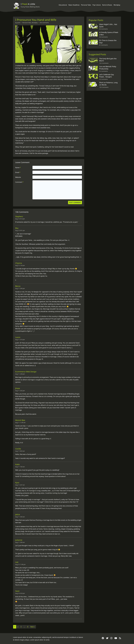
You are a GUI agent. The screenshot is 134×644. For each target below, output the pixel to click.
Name (18, 168)
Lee (17, 562)
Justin (19, 23)
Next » (33, 627)
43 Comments (103, 79)
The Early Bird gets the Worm (108, 60)
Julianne (19, 540)
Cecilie (18, 449)
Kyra (17, 483)
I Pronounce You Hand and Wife (36, 20)
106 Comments (44, 23)
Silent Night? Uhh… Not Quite (108, 25)
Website (18, 177)
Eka (17, 228)
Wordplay (117, 5)
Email (18, 172)
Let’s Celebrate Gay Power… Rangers (107, 76)
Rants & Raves (107, 5)
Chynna (19, 263)
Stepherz (19, 216)
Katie (17, 464)
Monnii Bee (20, 420)
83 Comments (103, 29)
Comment (19, 182)
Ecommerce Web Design (26, 372)
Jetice (18, 514)
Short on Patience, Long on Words (108, 84)
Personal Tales (86, 5)
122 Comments (104, 63)
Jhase (18, 388)
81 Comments (103, 45)
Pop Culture (97, 5)
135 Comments (104, 87)
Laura (18, 337)
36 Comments (103, 37)
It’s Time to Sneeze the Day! (108, 41)
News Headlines (74, 5)
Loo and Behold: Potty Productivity (108, 68)
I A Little (28, 4)
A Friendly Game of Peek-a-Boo (109, 33)
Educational (63, 5)
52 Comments (103, 71)
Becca (18, 286)
